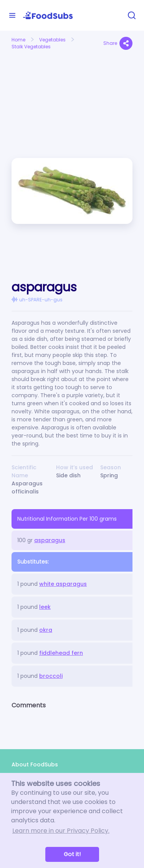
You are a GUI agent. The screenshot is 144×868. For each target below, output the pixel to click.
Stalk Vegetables (31, 47)
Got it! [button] (72, 854)
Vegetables (52, 40)
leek (45, 607)
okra (46, 630)
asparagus (50, 540)
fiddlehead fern (61, 653)
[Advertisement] (39, 80)
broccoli (51, 676)
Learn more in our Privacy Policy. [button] (61, 831)
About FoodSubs (35, 764)
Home (18, 40)
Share (118, 43)
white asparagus (63, 584)
